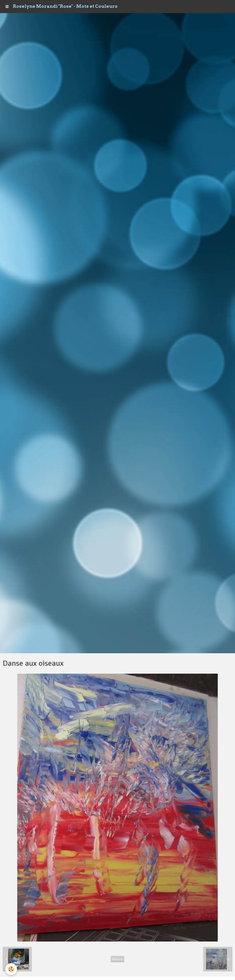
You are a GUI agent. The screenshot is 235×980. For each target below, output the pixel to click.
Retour (118, 959)
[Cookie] (11, 969)
